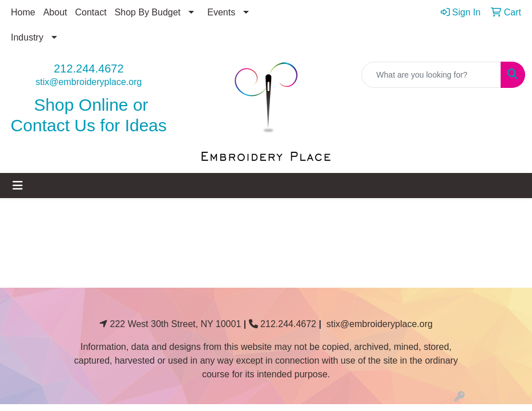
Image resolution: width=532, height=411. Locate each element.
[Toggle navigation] (18, 186)
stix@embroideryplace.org (88, 82)
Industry (27, 37)
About (55, 12)
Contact (91, 12)
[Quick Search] (431, 75)
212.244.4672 (88, 68)
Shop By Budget (148, 12)
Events (221, 12)
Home (23, 12)
